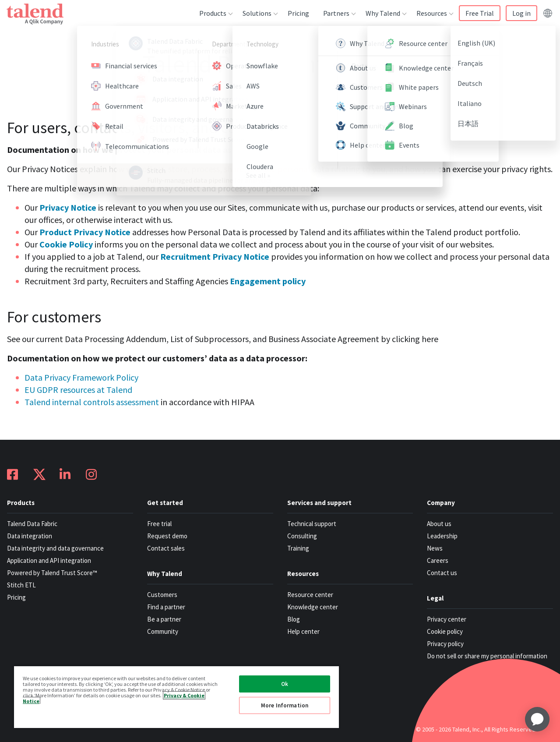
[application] (537, 719)
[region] (176, 697)
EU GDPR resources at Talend (78, 390)
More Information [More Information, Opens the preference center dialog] (285, 705)
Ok (285, 684)
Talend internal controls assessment (92, 402)
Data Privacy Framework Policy (81, 377)
